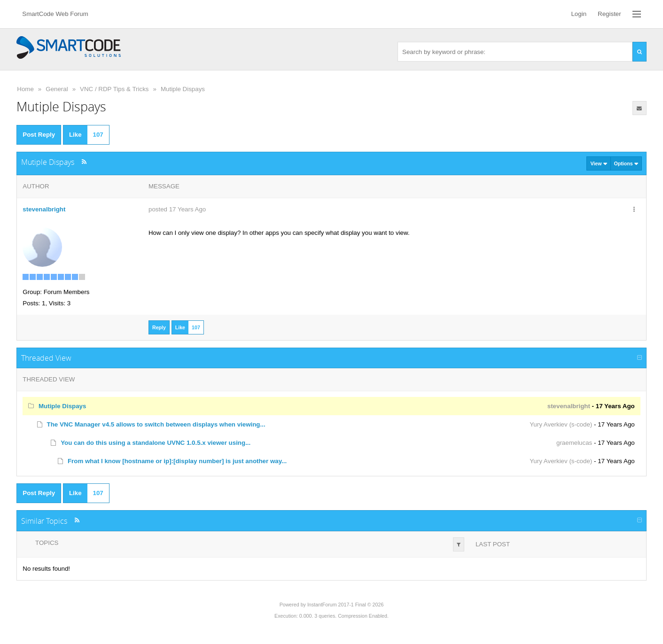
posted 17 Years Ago (177, 209)
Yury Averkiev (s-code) (561, 424)
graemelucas (574, 443)
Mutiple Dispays (183, 89)
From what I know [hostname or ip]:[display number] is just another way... (177, 461)
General (57, 89)
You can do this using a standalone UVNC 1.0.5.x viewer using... (156, 443)
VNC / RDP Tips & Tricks (114, 89)
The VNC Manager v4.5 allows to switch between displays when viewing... (156, 424)
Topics (47, 543)
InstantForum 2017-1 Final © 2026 (345, 605)
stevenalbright (44, 209)
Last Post (493, 544)
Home (25, 89)
